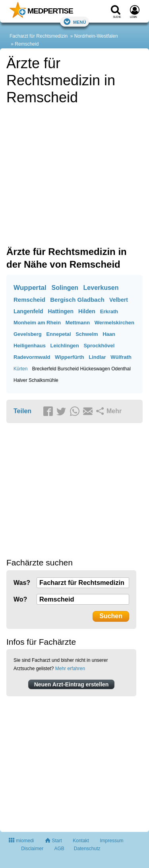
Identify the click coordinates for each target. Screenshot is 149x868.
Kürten (20, 369)
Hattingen (61, 311)
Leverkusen (101, 288)
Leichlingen (65, 346)
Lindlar (97, 357)
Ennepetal (58, 334)
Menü (75, 22)
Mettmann (78, 323)
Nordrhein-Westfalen (96, 36)
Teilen (22, 411)
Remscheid (27, 44)
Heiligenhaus (30, 346)
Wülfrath (121, 357)
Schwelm (87, 334)
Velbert (119, 300)
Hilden (87, 311)
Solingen (65, 288)
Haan (109, 334)
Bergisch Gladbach (77, 300)
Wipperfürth (70, 357)
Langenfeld (28, 311)
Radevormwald (32, 357)
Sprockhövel (99, 346)
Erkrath (109, 311)
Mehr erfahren (70, 669)
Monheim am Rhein (37, 323)
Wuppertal (30, 288)
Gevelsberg (28, 334)
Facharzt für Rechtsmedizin (39, 36)
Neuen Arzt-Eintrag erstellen (72, 684)
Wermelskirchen (114, 323)
